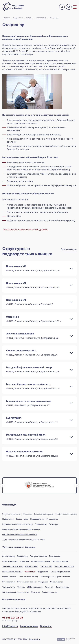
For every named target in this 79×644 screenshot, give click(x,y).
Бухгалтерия (37, 420)
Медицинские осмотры (12, 572)
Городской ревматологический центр (37, 387)
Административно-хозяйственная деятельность (23, 540)
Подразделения (37, 519)
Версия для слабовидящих (69, 7)
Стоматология (56, 582)
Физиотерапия (62, 587)
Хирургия (36, 593)
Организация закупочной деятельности (20, 535)
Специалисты (41, 525)
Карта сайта (35, 640)
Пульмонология (63, 577)
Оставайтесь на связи (14, 600)
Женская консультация (37, 336)
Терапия (21, 587)
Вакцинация (22, 556)
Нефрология (43, 572)
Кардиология (46, 567)
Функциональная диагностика (16, 593)
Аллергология (8, 556)
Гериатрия (24, 562)
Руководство (52, 519)
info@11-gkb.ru (10, 627)
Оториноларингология (61, 572)
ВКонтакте (46, 627)
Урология (49, 587)
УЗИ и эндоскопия (35, 587)
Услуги (29, 18)
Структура (54, 525)
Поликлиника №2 (37, 286)
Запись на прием (29, 627)
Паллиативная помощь (29, 577)
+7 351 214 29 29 (13, 618)
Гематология (55, 556)
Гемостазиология (10, 562)
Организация (9, 505)
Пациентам (18, 18)
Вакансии (28, 514)
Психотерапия (47, 577)
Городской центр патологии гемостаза (37, 403)
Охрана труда (22, 519)
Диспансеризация (60, 562)
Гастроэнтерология (38, 556)
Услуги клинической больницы (19, 547)
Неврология (41, 18)
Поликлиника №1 (37, 269)
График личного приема (66, 514)
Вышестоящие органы (44, 514)
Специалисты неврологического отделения (26, 230)
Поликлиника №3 (37, 302)
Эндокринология (49, 593)
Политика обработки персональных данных (21, 530)
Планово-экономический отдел (37, 454)
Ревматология (9, 582)
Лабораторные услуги (64, 567)
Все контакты (69, 250)
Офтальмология (9, 577)
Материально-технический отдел (37, 437)
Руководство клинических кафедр (17, 525)
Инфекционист (32, 567)
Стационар (54, 18)
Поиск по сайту (62, 7)
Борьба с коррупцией (12, 514)
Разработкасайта (70, 640)
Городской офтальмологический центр (37, 370)
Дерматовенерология (41, 562)
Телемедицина (9, 587)
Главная (6, 18)
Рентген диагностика (27, 582)
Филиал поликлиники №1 (37, 353)
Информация (8, 519)
